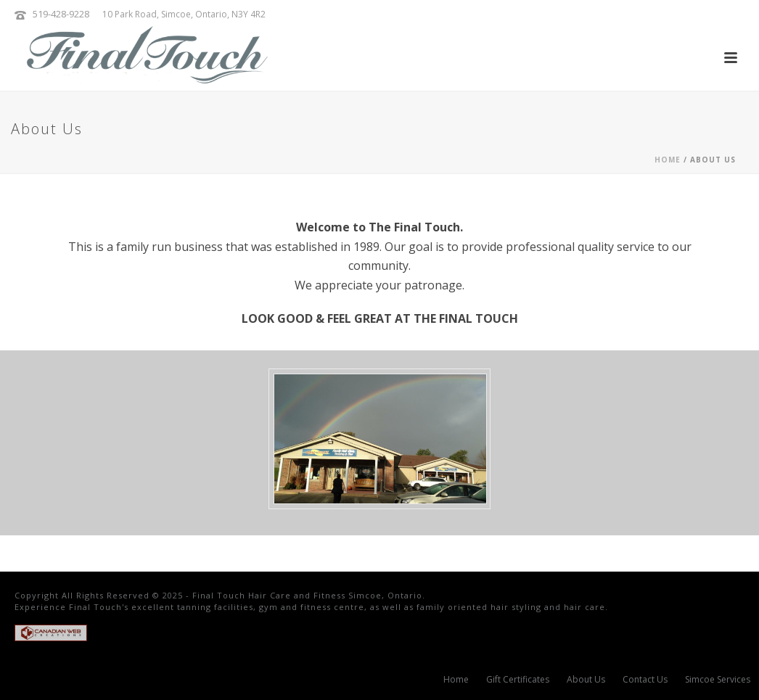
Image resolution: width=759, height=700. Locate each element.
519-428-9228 (61, 14)
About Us (586, 680)
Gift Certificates (518, 680)
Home (668, 160)
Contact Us (645, 680)
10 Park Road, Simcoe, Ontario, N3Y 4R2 (184, 14)
